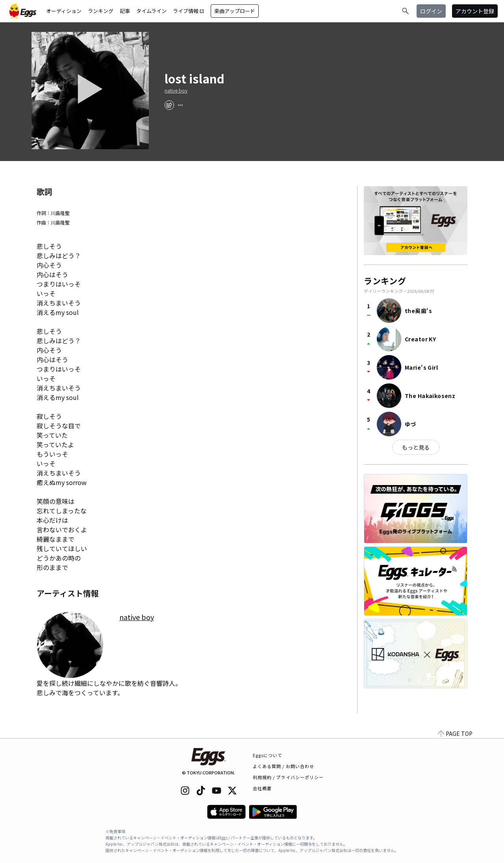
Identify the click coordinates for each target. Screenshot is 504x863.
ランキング (101, 11)
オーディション (64, 11)
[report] (180, 105)
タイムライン (151, 11)
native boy (176, 91)
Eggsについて (268, 755)
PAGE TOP (455, 733)
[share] (169, 105)
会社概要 (262, 788)
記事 (125, 11)
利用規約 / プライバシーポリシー (288, 777)
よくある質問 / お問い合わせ (284, 766)
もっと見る (416, 447)
